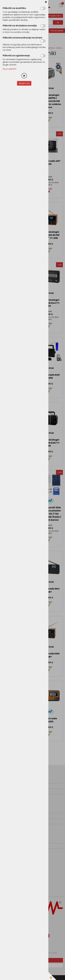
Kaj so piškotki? (10, 69)
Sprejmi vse (24, 83)
